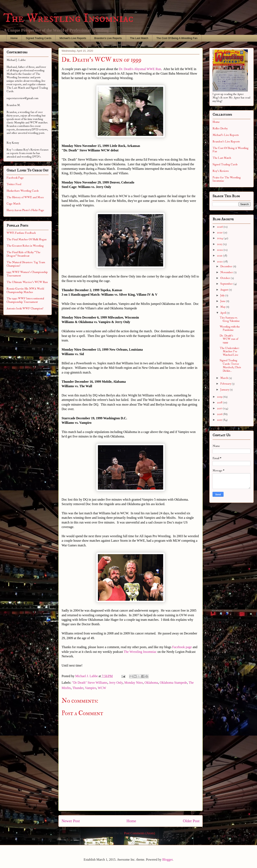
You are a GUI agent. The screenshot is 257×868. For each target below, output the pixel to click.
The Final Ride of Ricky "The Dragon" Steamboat (23, 254)
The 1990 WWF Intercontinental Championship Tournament (25, 300)
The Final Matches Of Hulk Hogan (27, 239)
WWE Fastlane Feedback (21, 233)
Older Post (191, 821)
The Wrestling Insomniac (68, 18)
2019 (220, 397)
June (223, 301)
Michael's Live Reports (73, 38)
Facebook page (182, 647)
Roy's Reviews (221, 171)
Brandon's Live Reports (108, 38)
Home (14, 38)
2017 (220, 408)
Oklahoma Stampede (173, 683)
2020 (220, 261)
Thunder (78, 688)
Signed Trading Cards (39, 38)
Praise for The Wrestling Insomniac (227, 179)
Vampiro (90, 688)
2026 (220, 227)
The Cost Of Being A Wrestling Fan (177, 38)
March (224, 378)
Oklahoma (151, 683)
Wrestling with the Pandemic (230, 328)
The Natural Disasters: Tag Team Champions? (26, 264)
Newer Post (71, 821)
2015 (220, 420)
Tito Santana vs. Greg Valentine (230, 319)
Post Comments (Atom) (140, 833)
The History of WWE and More (25, 197)
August (225, 290)
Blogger (167, 860)
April (223, 313)
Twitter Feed (14, 184)
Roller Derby (220, 128)
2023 (220, 244)
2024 (220, 238)
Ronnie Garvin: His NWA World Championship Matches (25, 290)
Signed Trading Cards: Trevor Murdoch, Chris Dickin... (230, 365)
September (227, 284)
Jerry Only (116, 683)
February (226, 384)
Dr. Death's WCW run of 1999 (229, 339)
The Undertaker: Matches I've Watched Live (229, 352)
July (223, 295)
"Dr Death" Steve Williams (90, 683)
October (225, 278)
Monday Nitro (133, 683)
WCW (102, 688)
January (225, 390)
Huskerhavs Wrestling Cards (23, 191)
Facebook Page (15, 178)
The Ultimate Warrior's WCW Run (27, 282)
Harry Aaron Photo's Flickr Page (25, 210)
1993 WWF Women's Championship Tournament (27, 274)
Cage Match (13, 204)
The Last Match (139, 38)
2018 (220, 402)
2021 (220, 256)
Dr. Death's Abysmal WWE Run (140, 69)
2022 (220, 250)
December (227, 266)
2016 (220, 414)
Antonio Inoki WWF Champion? (25, 308)
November (227, 272)
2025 (220, 232)
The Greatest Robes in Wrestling (25, 246)
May (223, 307)
